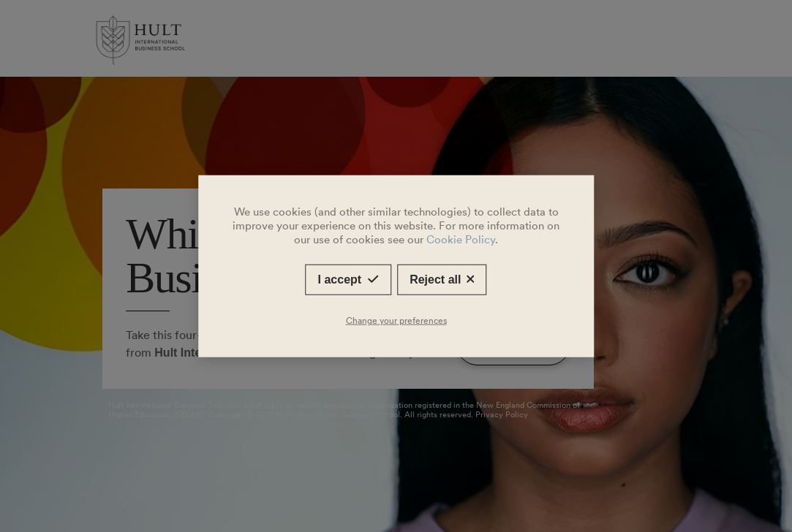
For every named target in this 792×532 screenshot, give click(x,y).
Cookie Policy (461, 239)
